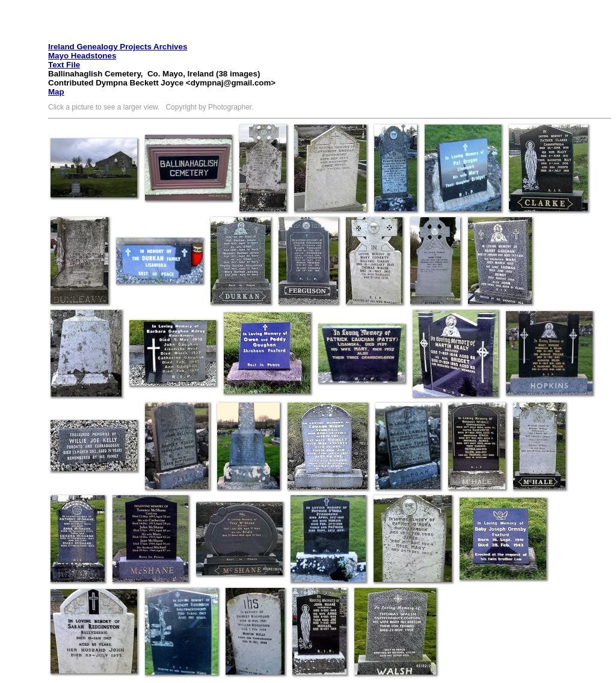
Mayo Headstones (82, 56)
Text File (64, 65)
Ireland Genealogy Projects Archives (118, 47)
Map (56, 92)
